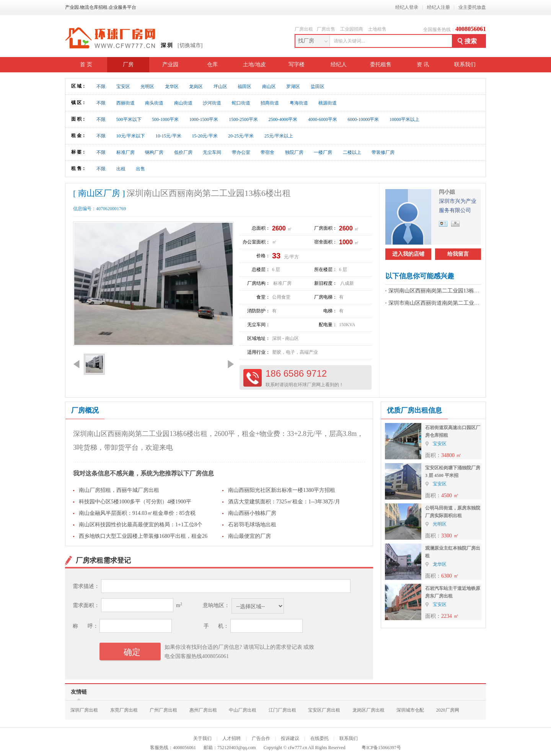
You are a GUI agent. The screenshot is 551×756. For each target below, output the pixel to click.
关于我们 (202, 738)
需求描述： (86, 586)
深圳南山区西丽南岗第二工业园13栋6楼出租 (441, 291)
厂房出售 (326, 29)
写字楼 (297, 64)
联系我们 (465, 64)
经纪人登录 (407, 7)
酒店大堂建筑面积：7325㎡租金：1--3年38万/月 (284, 502)
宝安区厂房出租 (324, 710)
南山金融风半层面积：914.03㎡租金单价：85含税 (137, 513)
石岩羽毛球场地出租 (252, 525)
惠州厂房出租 (203, 710)
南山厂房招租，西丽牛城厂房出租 (119, 490)
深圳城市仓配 (410, 710)
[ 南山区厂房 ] (99, 193)
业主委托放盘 (472, 7)
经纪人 (339, 64)
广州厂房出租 (163, 710)
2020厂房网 (448, 710)
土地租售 (377, 29)
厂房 (128, 64)
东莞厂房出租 (124, 710)
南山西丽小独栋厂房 (252, 513)
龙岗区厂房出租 (368, 710)
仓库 (212, 64)
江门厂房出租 (282, 710)
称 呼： (86, 626)
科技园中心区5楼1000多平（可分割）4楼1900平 (135, 502)
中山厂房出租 (243, 710)
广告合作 (261, 738)
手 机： (216, 626)
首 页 (86, 64)
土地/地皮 (254, 64)
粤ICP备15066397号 (381, 748)
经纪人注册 (439, 7)
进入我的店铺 (408, 254)
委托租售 (381, 64)
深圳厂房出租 (84, 710)
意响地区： (216, 605)
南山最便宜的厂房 (249, 536)
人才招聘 (231, 738)
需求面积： (86, 605)
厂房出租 (304, 29)
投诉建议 (290, 738)
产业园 (170, 64)
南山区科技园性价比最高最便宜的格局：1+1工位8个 (141, 525)
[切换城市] (190, 45)
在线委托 (320, 738)
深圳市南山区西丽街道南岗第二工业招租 (437, 303)
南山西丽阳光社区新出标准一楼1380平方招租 (282, 490)
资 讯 (423, 64)
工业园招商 (352, 29)
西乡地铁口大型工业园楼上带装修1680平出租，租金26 (143, 536)
